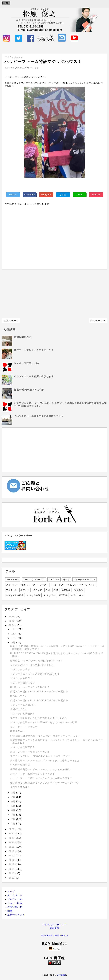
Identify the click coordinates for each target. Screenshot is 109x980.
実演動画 (79, 590)
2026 (12, 617)
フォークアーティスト (85, 579)
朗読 (82, 595)
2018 (12, 851)
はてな (63, 195)
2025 (12, 621)
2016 (12, 860)
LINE (79, 195)
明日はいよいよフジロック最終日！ (30, 687)
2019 (12, 847)
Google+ (46, 195)
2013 (12, 873)
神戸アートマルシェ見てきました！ (34, 350)
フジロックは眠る (20, 669)
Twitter (13, 195)
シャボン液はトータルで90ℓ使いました (32, 665)
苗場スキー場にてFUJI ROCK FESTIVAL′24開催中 (39, 692)
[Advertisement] (54, 294)
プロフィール (15, 899)
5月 (14, 806)
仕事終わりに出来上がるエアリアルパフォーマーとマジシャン (45, 783)
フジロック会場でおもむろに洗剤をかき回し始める (39, 718)
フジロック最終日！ (21, 678)
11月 (14, 634)
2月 (14, 819)
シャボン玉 (54, 579)
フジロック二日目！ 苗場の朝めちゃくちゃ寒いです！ (40, 756)
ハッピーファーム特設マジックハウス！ (33, 774)
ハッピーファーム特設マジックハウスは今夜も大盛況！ (41, 778)
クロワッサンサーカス (34, 579)
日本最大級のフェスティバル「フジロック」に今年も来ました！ (46, 761)
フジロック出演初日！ (23, 714)
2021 (12, 838)
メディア (37, 590)
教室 (48, 590)
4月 (14, 810)
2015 (12, 864)
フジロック (11, 590)
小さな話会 (50, 595)
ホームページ (15, 895)
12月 (14, 629)
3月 (14, 815)
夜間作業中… (18, 731)
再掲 (56, 590)
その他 (66, 579)
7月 (14, 797)
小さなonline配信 (15, 595)
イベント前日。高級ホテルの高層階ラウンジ (39, 416)
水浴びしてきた (19, 696)
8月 (14, 793)
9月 (14, 642)
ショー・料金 (15, 903)
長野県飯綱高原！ (20, 787)
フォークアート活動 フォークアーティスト (27, 585)
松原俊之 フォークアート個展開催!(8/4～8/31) (36, 661)
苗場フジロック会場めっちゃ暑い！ (30, 752)
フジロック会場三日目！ (24, 747)
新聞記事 (63, 595)
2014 (12, 869)
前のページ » (98, 321)
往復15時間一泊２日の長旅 (29, 390)
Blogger (62, 975)
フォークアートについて (24, 727)
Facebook (29, 195)
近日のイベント (16, 915)
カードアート (13, 579)
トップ (11, 891)
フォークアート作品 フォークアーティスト (74, 585)
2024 (12, 625)
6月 (14, 802)
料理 (73, 595)
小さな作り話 (34, 595)
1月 (14, 824)
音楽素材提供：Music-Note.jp (54, 935)
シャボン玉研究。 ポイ (27, 363)
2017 (12, 856)
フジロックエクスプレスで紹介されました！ (35, 674)
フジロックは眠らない (23, 683)
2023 (12, 829)
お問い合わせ (15, 907)
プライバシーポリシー (55, 925)
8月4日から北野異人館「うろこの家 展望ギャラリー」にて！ (45, 736)
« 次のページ (11, 321)
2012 (12, 878)
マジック (25, 590)
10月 (14, 638)
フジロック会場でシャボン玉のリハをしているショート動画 (44, 722)
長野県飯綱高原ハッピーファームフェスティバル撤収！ (41, 769)
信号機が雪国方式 (20, 765)
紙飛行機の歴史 (23, 337)
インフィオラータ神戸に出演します (34, 376)
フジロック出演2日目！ (23, 705)
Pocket (96, 195)
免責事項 (54, 928)
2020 (12, 842)
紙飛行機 (66, 590)
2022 (12, 834)
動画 (10, 911)
